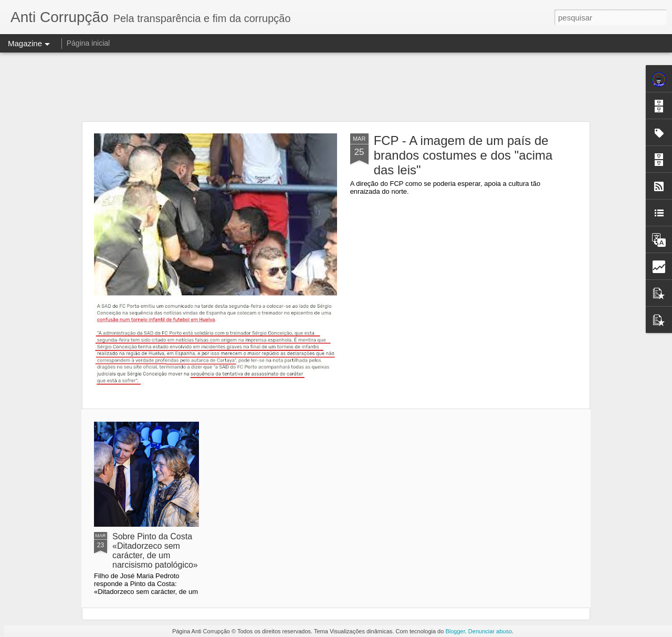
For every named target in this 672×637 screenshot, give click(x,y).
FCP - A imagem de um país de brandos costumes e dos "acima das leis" (463, 155)
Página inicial (88, 43)
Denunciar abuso (490, 631)
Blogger (455, 631)
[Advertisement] (336, 87)
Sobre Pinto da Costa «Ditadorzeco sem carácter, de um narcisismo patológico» (155, 551)
